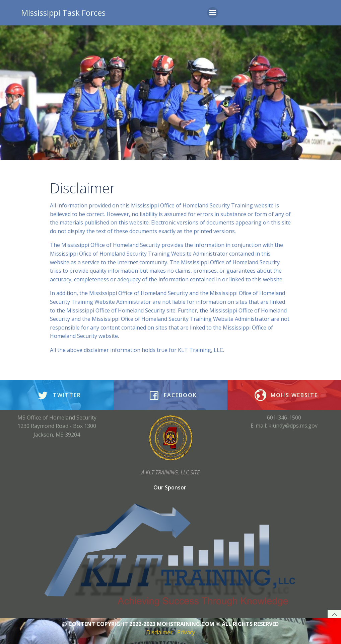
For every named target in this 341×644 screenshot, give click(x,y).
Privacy (186, 632)
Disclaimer (159, 632)
